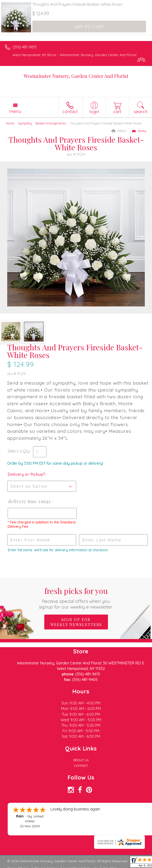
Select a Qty (19, 451)
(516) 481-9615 (25, 47)
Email (139, 131)
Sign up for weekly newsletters (76, 622)
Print (119, 131)
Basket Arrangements (51, 123)
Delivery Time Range (30, 501)
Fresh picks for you (76, 598)
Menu (15, 111)
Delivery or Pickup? (26, 474)
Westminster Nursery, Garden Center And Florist (76, 76)
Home (10, 123)
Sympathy (25, 123)
